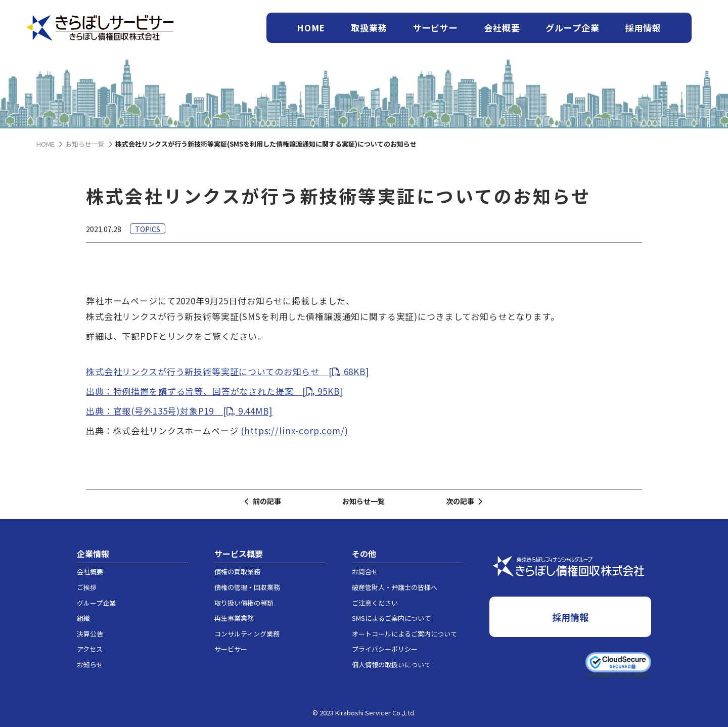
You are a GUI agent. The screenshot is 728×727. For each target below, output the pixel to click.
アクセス (90, 649)
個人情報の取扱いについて (391, 665)
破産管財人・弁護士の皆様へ (395, 587)
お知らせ (90, 665)
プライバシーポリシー (385, 649)
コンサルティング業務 (247, 634)
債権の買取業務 (237, 572)
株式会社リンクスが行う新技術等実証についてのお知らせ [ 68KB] (227, 371)
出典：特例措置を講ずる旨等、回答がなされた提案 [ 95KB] (214, 391)
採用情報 (643, 28)
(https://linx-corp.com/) (294, 430)
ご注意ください (375, 603)
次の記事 (464, 501)
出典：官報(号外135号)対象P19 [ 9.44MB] (179, 411)
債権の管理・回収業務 (247, 587)
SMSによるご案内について (391, 618)
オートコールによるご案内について (404, 634)
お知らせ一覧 (363, 501)
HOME (311, 28)
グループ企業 (572, 28)
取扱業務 (369, 28)
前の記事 (263, 501)
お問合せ (365, 572)
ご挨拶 (87, 587)
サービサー (436, 28)
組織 (83, 618)
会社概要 (502, 28)
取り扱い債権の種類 (244, 603)
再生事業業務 (234, 618)
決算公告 (90, 634)
